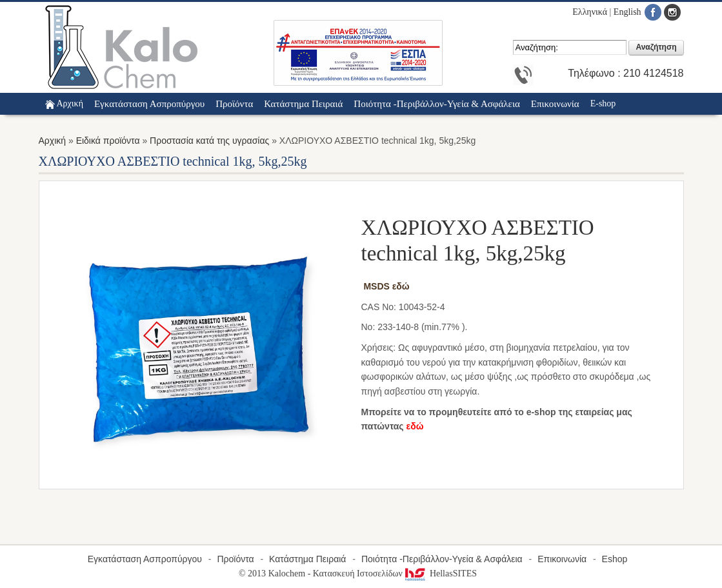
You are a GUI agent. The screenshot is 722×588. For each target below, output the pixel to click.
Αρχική (70, 103)
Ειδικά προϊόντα (108, 141)
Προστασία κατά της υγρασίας (209, 141)
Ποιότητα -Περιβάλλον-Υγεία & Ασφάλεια (442, 559)
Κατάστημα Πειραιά (307, 559)
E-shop (603, 103)
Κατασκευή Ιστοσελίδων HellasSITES (395, 573)
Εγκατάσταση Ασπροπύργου (145, 559)
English (627, 12)
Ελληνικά (590, 12)
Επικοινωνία (562, 559)
